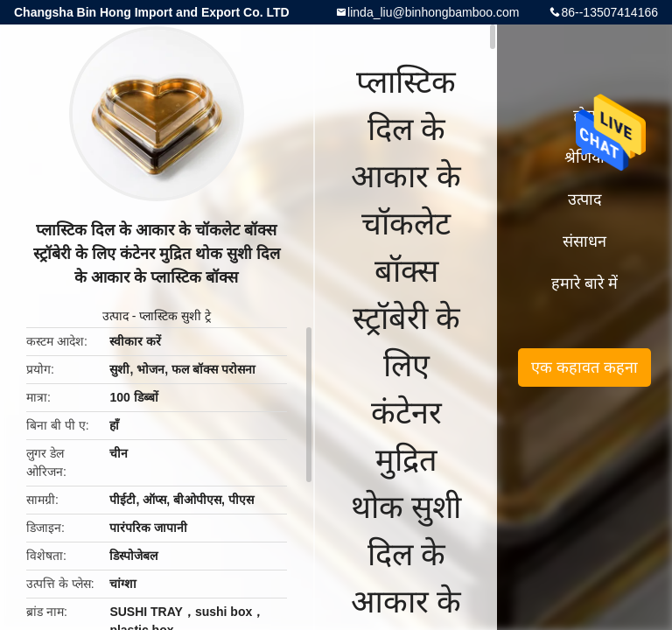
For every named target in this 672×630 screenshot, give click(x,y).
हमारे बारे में (584, 283)
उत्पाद (115, 316)
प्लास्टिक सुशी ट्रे (175, 316)
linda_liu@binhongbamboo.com (433, 12)
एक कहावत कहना (584, 367)
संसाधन (584, 241)
